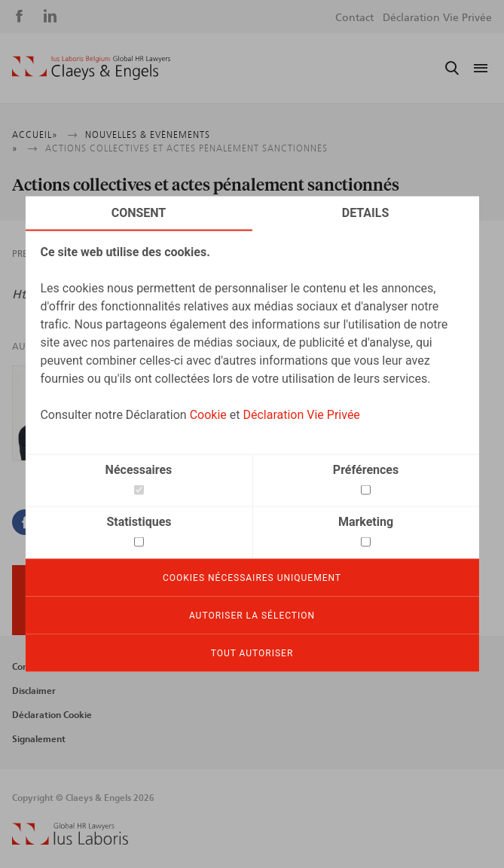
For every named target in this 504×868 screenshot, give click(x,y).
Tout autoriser (252, 653)
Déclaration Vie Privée (301, 415)
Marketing (366, 522)
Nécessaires (139, 470)
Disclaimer (34, 691)
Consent (139, 213)
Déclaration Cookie (52, 715)
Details (366, 213)
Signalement (39, 739)
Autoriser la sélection (252, 616)
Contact (354, 18)
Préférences (366, 470)
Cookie (208, 415)
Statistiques (139, 522)
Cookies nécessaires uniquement (252, 578)
